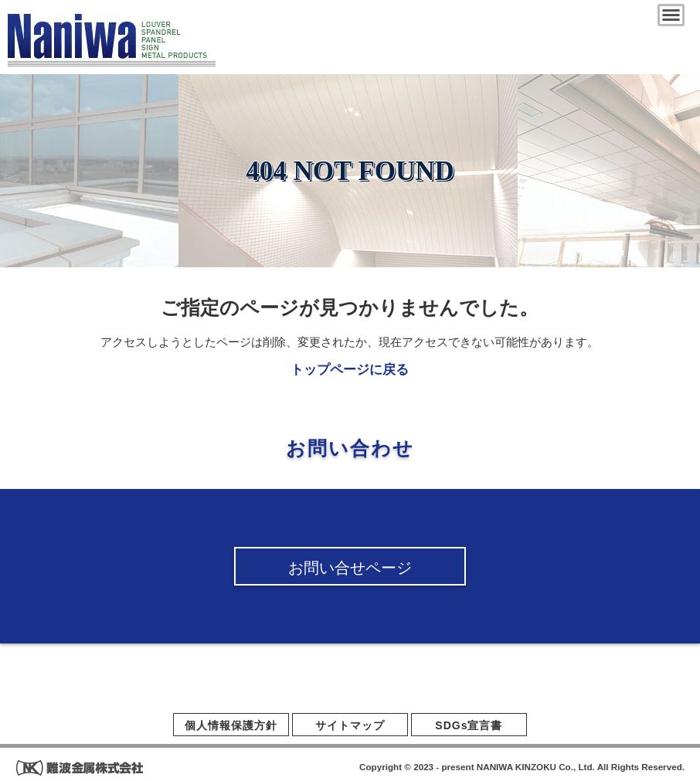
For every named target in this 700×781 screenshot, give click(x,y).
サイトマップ (350, 725)
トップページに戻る (350, 370)
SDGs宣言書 (469, 725)
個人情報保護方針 (231, 725)
